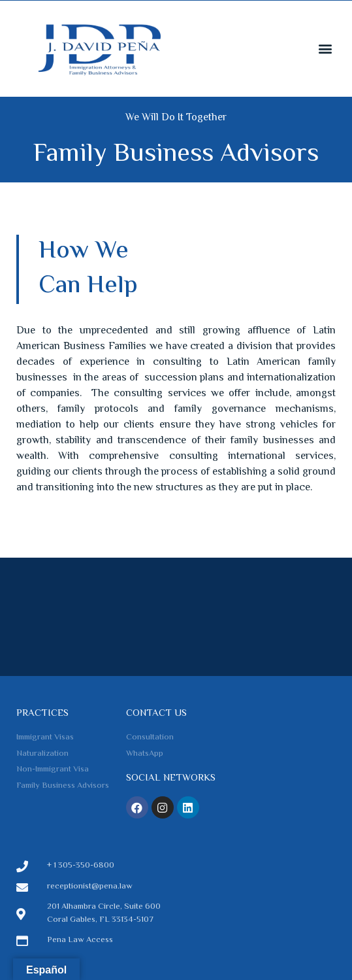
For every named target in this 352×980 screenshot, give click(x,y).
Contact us (156, 714)
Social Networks (171, 778)
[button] (325, 48)
